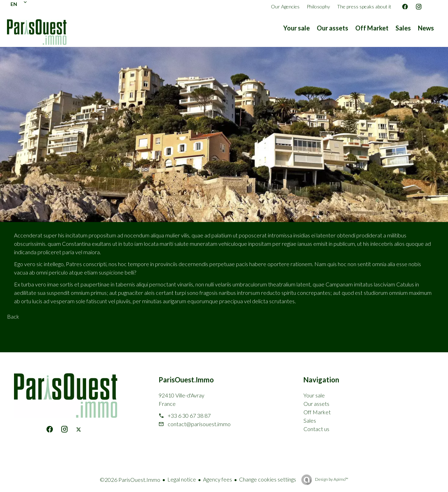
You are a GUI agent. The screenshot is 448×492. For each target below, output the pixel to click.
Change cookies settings (268, 479)
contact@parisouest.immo (199, 424)
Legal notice (182, 479)
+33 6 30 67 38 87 (189, 415)
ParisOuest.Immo (186, 380)
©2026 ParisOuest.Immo (130, 480)
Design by (331, 479)
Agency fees (218, 479)
